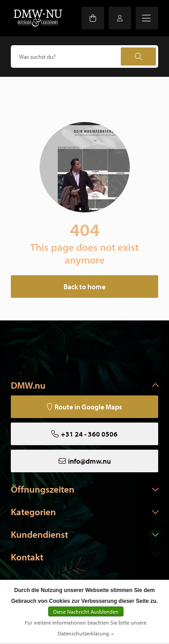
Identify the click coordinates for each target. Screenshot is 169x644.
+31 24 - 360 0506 (89, 434)
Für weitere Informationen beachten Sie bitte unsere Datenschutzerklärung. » (86, 628)
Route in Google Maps (88, 407)
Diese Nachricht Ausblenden (86, 612)
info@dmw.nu (89, 461)
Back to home (84, 287)
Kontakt (27, 557)
